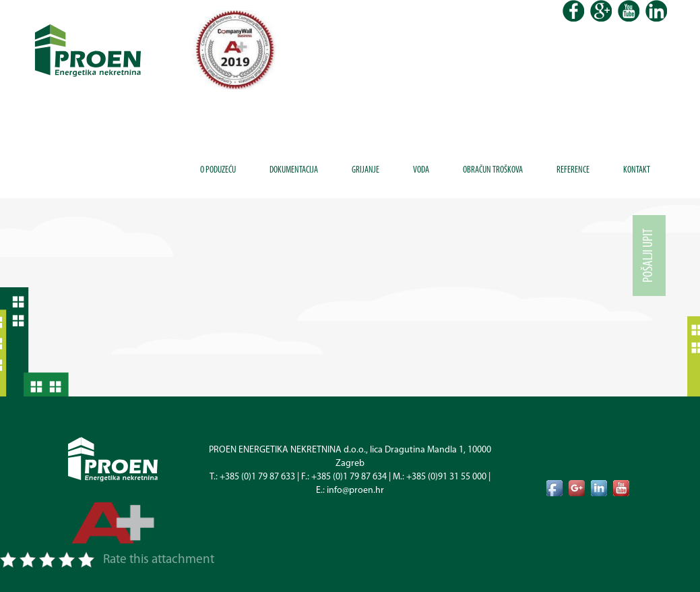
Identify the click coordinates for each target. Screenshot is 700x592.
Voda (421, 170)
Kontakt (637, 170)
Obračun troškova (493, 170)
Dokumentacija (294, 170)
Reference (573, 170)
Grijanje (365, 170)
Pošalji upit (649, 256)
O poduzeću (218, 170)
